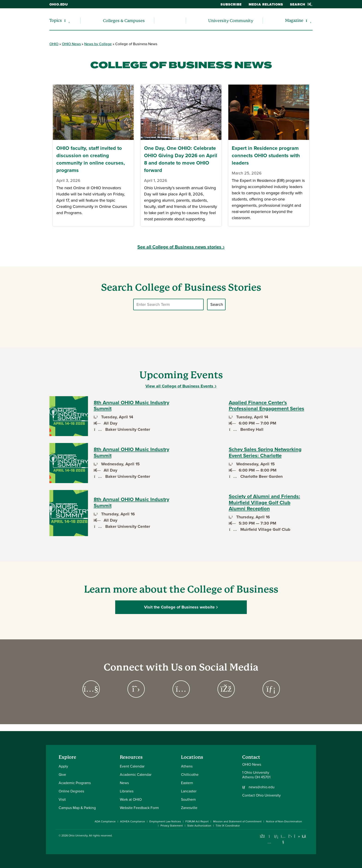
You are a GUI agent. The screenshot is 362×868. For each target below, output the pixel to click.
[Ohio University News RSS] (304, 836)
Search (301, 4)
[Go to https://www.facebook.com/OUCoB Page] (226, 689)
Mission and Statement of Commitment (237, 821)
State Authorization (199, 826)
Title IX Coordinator (228, 826)
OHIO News (71, 44)
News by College (98, 44)
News (124, 783)
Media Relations (266, 4)
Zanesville (189, 808)
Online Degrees (71, 791)
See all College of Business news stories (179, 247)
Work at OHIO (131, 799)
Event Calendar (132, 766)
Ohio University (78, 836)
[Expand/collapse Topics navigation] (67, 21)
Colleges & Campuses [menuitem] (124, 21)
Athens (187, 766)
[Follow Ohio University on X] (290, 836)
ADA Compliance (105, 821)
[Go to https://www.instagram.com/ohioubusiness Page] (181, 689)
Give (62, 775)
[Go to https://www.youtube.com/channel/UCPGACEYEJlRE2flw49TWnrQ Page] (91, 689)
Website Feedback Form (139, 808)
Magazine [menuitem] (294, 20)
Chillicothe (190, 775)
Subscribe (231, 4)
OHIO (54, 44)
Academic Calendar (136, 775)
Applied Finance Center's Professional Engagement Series (267, 406)
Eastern (187, 783)
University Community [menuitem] (231, 21)
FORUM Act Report (197, 821)
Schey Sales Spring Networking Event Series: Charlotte (265, 453)
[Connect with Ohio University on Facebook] (262, 836)
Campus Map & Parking (77, 808)
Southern (188, 799)
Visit (62, 799)
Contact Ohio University (261, 795)
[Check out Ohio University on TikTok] (297, 836)
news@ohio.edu (262, 787)
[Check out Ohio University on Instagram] (269, 842)
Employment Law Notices (165, 821)
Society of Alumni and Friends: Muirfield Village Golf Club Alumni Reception (264, 503)
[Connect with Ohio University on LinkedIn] (276, 836)
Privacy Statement (172, 826)
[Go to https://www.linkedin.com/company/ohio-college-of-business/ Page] (271, 689)
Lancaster (189, 791)
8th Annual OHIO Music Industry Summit (131, 406)
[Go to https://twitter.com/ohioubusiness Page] (136, 689)
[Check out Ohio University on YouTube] (283, 839)
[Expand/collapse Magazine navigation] (309, 21)
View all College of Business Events (179, 386)
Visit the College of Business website (179, 607)
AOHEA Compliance (133, 821)
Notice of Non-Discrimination (284, 821)
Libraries (127, 791)
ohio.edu (59, 4)
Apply (63, 766)
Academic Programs (75, 783)
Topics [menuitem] (56, 20)
